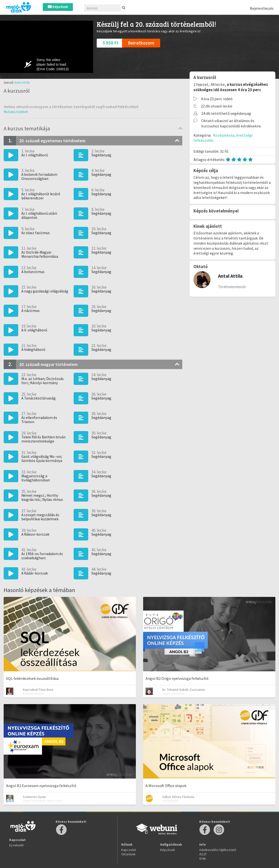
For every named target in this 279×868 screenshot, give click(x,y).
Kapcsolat (129, 850)
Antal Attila (22, 82)
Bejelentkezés (262, 8)
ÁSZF (203, 854)
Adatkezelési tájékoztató (218, 850)
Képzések (58, 7)
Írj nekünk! (17, 845)
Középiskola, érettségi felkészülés (223, 138)
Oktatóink (128, 854)
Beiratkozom (141, 43)
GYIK (203, 859)
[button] (16, 112)
